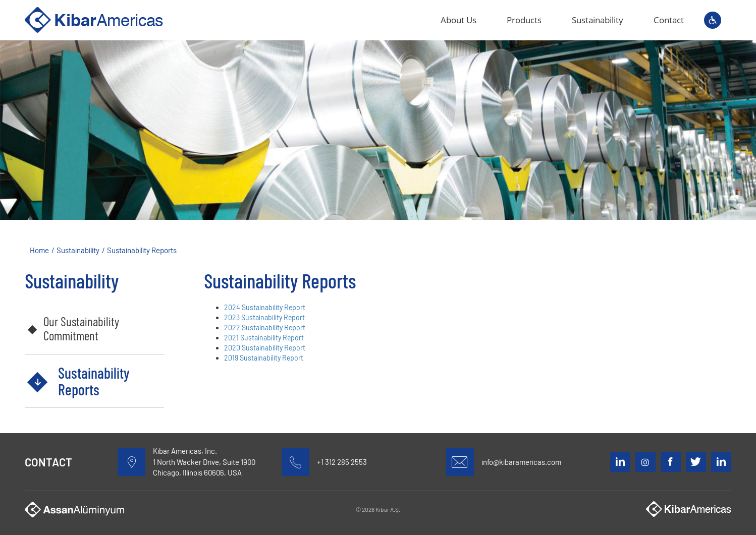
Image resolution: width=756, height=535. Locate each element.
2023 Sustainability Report (264, 317)
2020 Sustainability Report (265, 348)
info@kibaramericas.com (521, 462)
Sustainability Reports (94, 381)
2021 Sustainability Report (264, 338)
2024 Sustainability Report (265, 307)
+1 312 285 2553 (342, 462)
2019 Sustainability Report (264, 358)
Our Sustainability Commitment (81, 328)
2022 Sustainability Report (265, 328)
